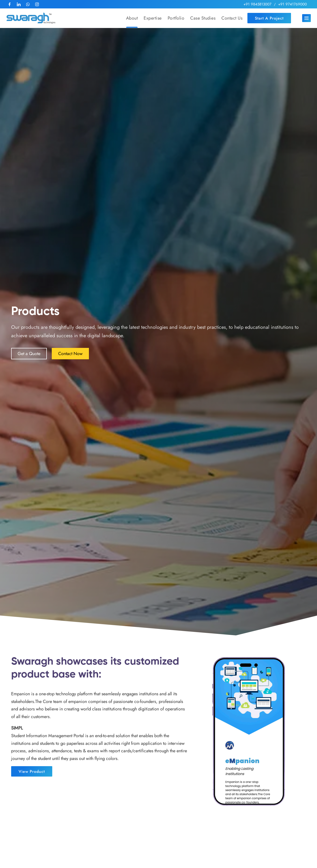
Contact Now (70, 354)
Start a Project (269, 18)
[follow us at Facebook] (10, 4)
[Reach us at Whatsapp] (28, 4)
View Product (32, 771)
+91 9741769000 (292, 4)
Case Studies (203, 18)
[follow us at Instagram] (37, 4)
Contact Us (232, 18)
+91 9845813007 (257, 4)
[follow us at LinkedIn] (19, 4)
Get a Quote (29, 354)
